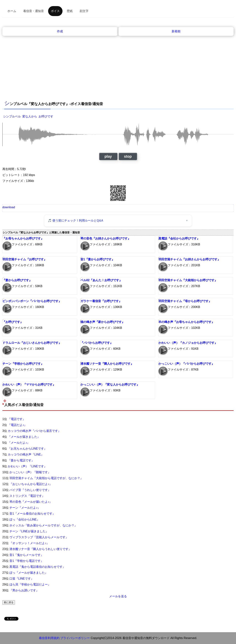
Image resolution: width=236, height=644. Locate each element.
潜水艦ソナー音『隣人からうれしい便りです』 (40, 549)
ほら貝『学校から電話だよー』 (30, 584)
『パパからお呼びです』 (97, 343)
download (9, 207)
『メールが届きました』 (24, 437)
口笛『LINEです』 (22, 579)
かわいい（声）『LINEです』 (27, 466)
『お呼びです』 (13, 322)
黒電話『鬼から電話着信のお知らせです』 (37, 567)
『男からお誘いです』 (24, 590)
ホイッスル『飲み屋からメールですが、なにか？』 (43, 525)
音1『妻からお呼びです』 (97, 259)
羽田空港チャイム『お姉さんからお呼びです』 (189, 259)
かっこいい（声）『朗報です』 (30, 472)
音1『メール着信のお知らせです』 (32, 514)
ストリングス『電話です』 (27, 496)
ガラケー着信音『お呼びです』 (101, 301)
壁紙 (70, 11)
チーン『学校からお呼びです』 (23, 364)
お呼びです (46, 116)
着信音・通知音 (34, 11)
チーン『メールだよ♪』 (25, 508)
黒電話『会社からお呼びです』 (179, 238)
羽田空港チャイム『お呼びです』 (25, 259)
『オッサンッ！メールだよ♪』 (29, 543)
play (108, 156)
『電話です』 (17, 419)
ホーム (12, 11)
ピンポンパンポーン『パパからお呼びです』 (32, 301)
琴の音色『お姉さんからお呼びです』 (105, 238)
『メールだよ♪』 (19, 443)
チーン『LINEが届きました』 (29, 531)
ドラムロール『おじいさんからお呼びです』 (32, 343)
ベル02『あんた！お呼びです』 (101, 280)
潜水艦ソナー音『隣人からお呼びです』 (107, 364)
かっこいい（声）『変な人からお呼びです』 (110, 384)
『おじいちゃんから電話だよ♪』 (31, 484)
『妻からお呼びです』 (17, 280)
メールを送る (118, 596)
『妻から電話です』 (21, 460)
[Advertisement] (118, 70)
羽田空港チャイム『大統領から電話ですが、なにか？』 (46, 478)
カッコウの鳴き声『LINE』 (26, 454)
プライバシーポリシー (75, 638)
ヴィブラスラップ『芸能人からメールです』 (39, 537)
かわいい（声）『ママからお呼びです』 (29, 384)
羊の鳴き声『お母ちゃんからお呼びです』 (186, 322)
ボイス (55, 11)
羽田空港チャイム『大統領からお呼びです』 (188, 280)
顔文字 (84, 11)
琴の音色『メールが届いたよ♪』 (31, 502)
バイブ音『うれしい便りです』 (30, 490)
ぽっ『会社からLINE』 (25, 519)
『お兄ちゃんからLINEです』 (27, 449)
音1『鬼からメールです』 (26, 555)
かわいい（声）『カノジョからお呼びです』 (188, 343)
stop (128, 156)
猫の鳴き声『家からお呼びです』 (103, 322)
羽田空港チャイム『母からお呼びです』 (185, 301)
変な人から (30, 116)
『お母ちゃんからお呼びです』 (23, 238)
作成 (60, 31)
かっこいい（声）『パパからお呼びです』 (186, 364)
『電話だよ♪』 (17, 425)
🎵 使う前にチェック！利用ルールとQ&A (76, 221)
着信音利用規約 (49, 638)
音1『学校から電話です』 (26, 561)
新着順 (176, 31)
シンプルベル (12, 116)
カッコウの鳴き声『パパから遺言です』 (34, 431)
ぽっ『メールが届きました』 (29, 573)
